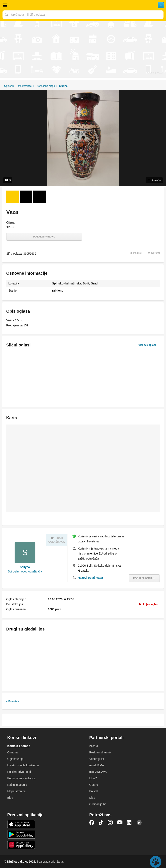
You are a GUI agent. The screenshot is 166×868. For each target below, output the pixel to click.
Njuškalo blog (139, 823)
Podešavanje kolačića (21, 778)
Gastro (94, 785)
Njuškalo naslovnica (83, 5)
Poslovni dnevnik (100, 752)
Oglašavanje (15, 759)
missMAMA (97, 765)
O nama (12, 752)
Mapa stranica (16, 791)
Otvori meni (5, 5)
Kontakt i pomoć (19, 746)
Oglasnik (9, 86)
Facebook (92, 823)
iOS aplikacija (21, 824)
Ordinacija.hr (98, 804)
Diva (92, 798)
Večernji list (97, 759)
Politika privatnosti (19, 772)
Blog (10, 798)
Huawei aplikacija (21, 845)
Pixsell (94, 791)
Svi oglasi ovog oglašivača (25, 571)
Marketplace (25, 86)
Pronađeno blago (45, 86)
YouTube (120, 823)
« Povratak (13, 701)
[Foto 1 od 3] (12, 197)
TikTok (101, 823)
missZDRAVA (98, 772)
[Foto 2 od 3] (26, 197)
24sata (94, 746)
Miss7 (93, 778)
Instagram (110, 823)
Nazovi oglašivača (90, 578)
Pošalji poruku (44, 237)
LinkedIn (130, 823)
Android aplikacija (21, 834)
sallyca (25, 567)
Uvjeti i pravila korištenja (23, 765)
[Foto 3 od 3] (40, 197)
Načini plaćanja (17, 785)
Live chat (156, 862)
